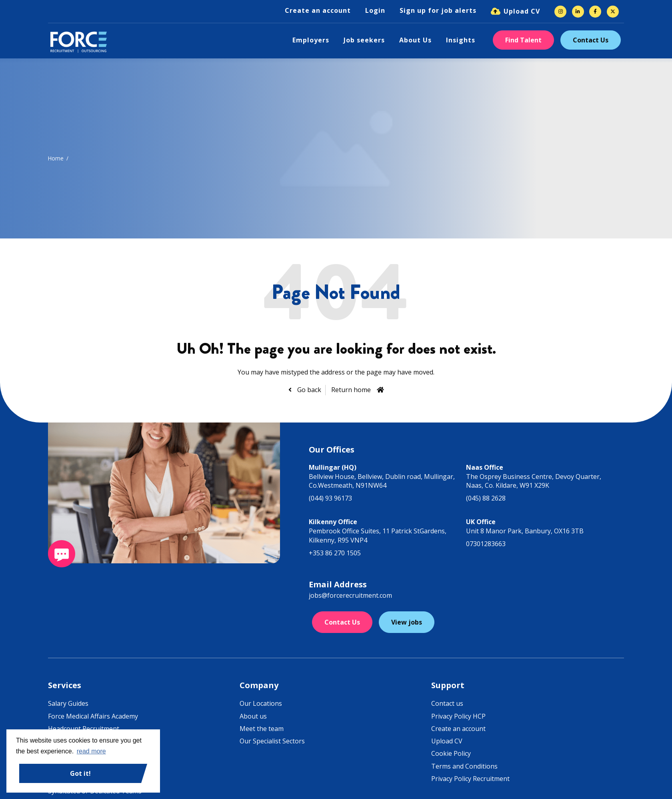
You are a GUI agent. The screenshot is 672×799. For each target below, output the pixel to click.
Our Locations (261, 703)
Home (56, 158)
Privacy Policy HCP (458, 716)
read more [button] (91, 751)
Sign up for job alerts (438, 10)
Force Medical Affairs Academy (93, 716)
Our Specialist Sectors (272, 741)
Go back (308, 390)
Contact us (447, 703)
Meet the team (262, 729)
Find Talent (523, 40)
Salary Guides (68, 703)
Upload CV (522, 11)
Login (375, 10)
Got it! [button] (80, 773)
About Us (415, 40)
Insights (461, 40)
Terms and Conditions (464, 766)
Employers (311, 40)
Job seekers (364, 40)
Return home (351, 390)
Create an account (318, 10)
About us (253, 716)
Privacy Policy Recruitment (470, 779)
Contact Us (591, 40)
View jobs (407, 622)
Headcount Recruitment (84, 729)
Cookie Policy (451, 753)
